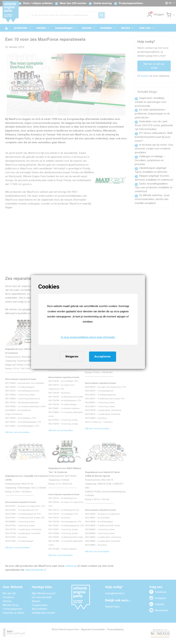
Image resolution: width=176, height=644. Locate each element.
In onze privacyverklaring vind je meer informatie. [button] (88, 337)
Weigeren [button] (72, 356)
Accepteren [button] (103, 356)
